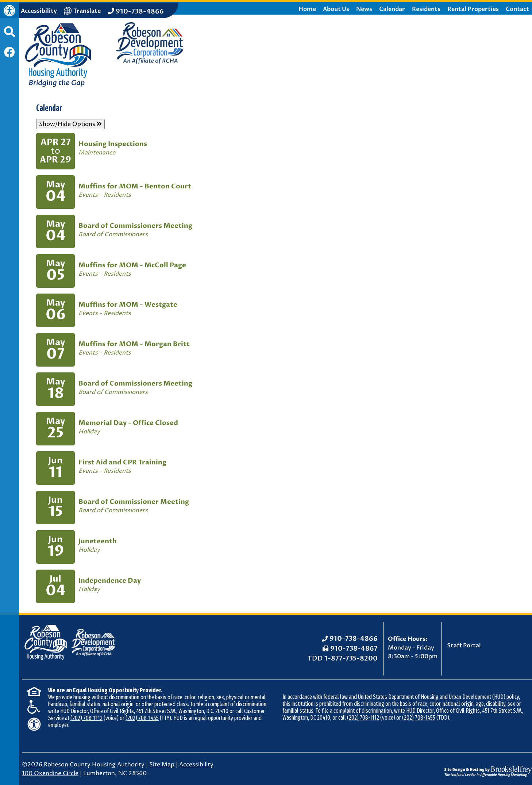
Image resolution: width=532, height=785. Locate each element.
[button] (9, 35)
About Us (336, 9)
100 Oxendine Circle (50, 773)
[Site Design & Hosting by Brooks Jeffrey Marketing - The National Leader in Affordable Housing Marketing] (488, 766)
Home (307, 9)
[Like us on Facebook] (9, 53)
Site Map (162, 765)
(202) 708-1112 (86, 718)
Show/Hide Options (70, 124)
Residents (426, 9)
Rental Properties (473, 9)
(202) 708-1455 (142, 718)
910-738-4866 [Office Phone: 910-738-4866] (354, 639)
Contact (517, 9)
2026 (35, 765)
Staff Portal (464, 646)
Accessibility (196, 765)
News (364, 9)
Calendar (392, 9)
